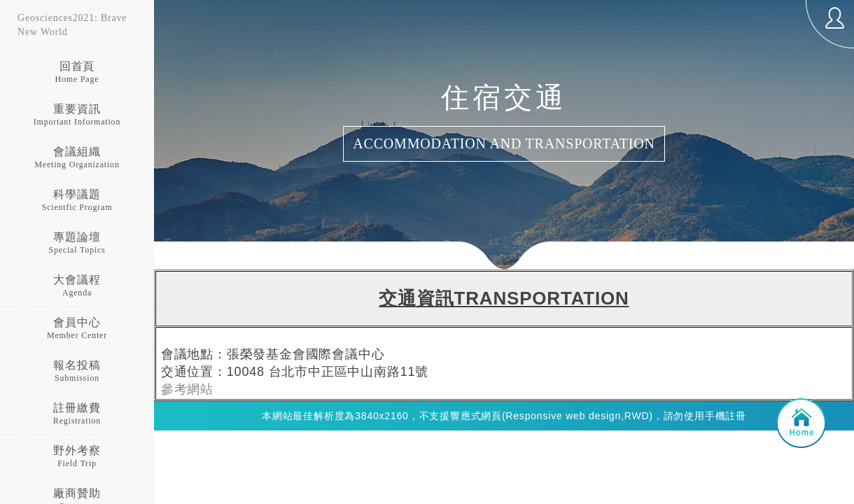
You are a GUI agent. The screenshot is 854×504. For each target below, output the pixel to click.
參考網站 (187, 389)
